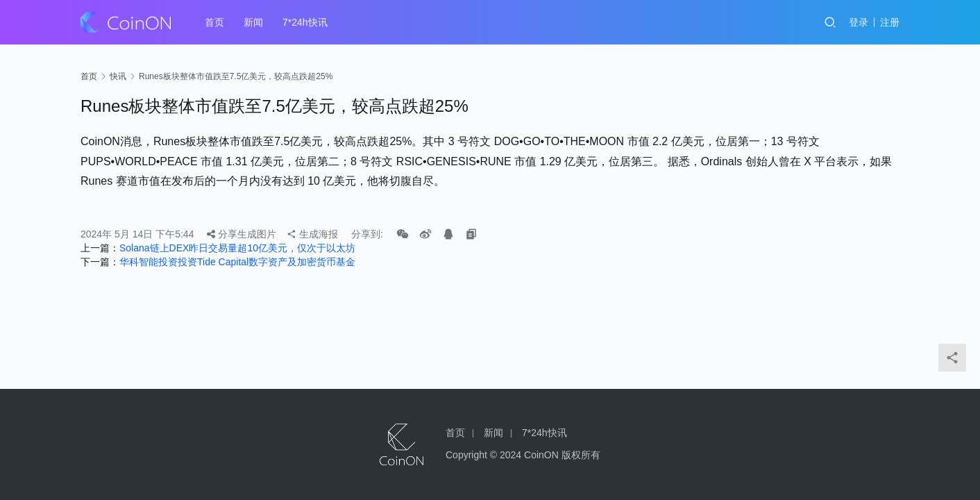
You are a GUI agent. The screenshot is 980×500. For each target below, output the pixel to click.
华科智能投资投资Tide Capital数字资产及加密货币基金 (237, 262)
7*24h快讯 (305, 22)
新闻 (253, 22)
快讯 (118, 76)
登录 (859, 22)
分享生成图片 (242, 234)
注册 (890, 22)
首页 (214, 22)
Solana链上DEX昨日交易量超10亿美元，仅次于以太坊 (237, 248)
